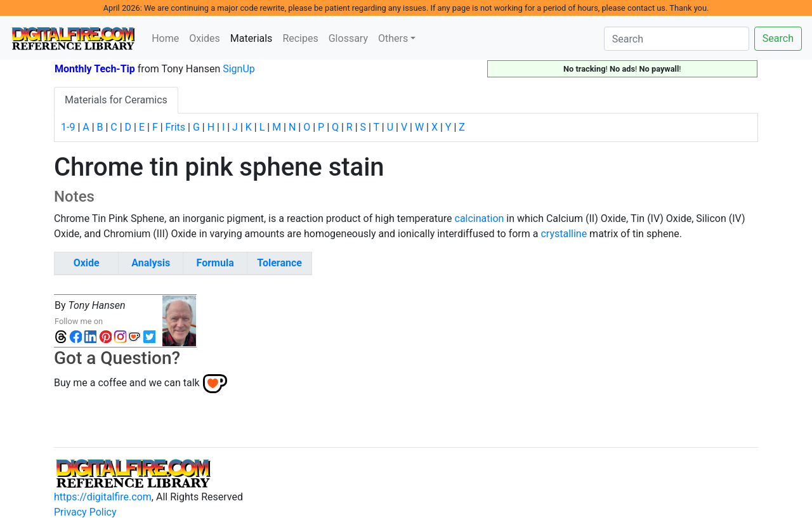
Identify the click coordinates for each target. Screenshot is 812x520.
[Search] (677, 39)
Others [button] (393, 38)
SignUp (239, 69)
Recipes (300, 38)
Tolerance (279, 263)
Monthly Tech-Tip (95, 69)
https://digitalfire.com (103, 497)
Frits (175, 127)
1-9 (68, 127)
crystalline (564, 234)
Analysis (151, 263)
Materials (254, 37)
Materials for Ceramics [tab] (116, 100)
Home (165, 38)
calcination (480, 218)
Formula (215, 263)
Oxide (87, 263)
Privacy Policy (85, 512)
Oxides (205, 38)
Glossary (348, 38)
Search (778, 38)
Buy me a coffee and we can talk (127, 383)
